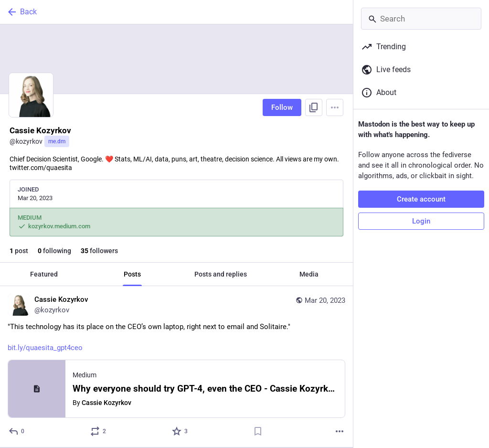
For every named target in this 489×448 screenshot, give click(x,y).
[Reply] (17, 431)
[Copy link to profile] (314, 107)
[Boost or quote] (99, 431)
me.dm (57, 141)
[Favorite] (180, 431)
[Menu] (335, 107)
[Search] (421, 19)
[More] (340, 431)
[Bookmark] (258, 431)
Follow (282, 107)
